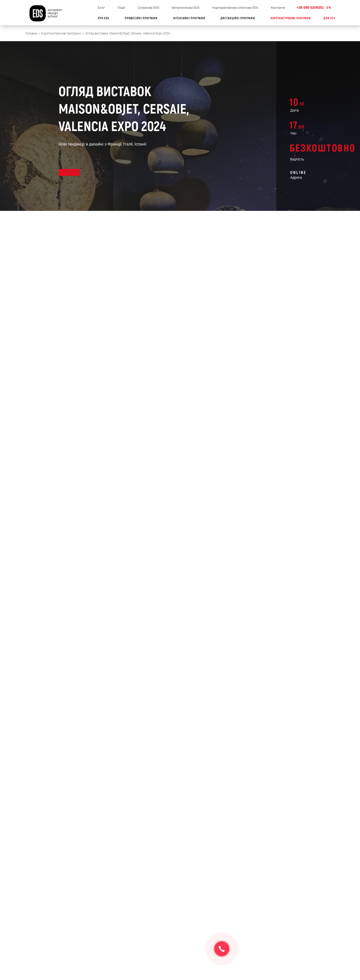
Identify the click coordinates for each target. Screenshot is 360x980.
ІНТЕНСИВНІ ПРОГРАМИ (191, 18)
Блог (101, 8)
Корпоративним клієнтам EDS (235, 8)
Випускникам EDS (186, 8)
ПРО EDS (105, 18)
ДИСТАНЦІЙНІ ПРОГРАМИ (239, 18)
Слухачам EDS (148, 8)
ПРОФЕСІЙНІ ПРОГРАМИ (143, 18)
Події (121, 8)
